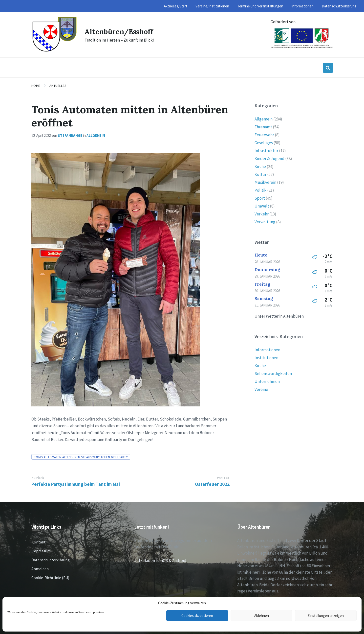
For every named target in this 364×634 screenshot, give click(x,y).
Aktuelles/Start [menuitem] (176, 6)
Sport (260, 198)
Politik (260, 190)
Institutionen (266, 358)
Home (36, 86)
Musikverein (265, 182)
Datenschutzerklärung (51, 560)
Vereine (261, 389)
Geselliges (264, 143)
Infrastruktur (266, 151)
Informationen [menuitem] (302, 6)
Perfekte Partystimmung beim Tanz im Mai (76, 484)
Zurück (38, 478)
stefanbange (70, 135)
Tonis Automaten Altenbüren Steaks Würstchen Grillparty (81, 457)
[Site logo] (54, 51)
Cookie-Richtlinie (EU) (50, 578)
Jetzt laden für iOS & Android (160, 561)
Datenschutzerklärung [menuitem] (339, 6)
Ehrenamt (263, 127)
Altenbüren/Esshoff (121, 31)
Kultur (260, 174)
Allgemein (96, 135)
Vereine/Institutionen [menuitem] (212, 6)
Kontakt (39, 542)
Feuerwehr (264, 135)
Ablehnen (262, 616)
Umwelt (262, 206)
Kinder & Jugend (269, 159)
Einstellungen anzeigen (326, 616)
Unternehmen (267, 381)
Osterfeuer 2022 (212, 484)
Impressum (41, 551)
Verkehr (262, 214)
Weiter (223, 478)
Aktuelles (58, 86)
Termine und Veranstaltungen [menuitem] (260, 6)
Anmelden (40, 569)
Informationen (267, 350)
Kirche (260, 166)
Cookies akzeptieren (197, 616)
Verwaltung (265, 222)
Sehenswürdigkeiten (273, 374)
